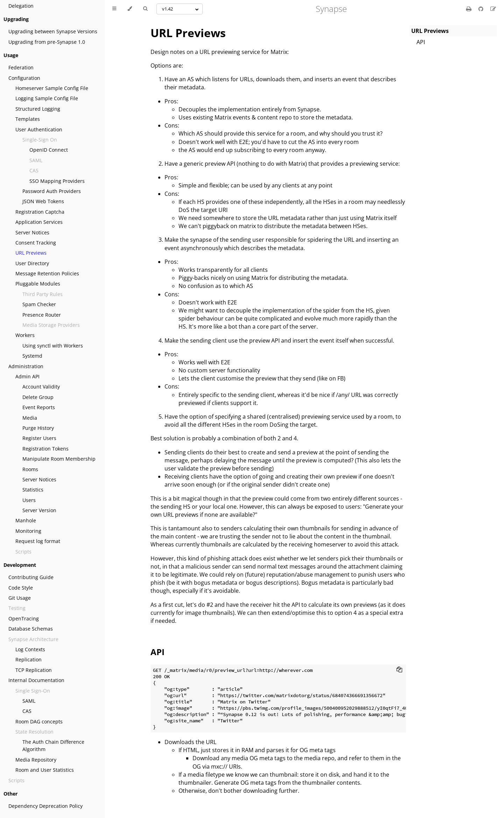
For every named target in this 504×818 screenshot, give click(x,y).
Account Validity (41, 387)
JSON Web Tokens (43, 201)
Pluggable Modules (38, 284)
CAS (27, 711)
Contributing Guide (31, 577)
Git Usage (20, 598)
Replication (29, 659)
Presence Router (42, 315)
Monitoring (28, 531)
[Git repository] (482, 9)
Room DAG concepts (39, 721)
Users (29, 500)
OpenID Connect (49, 150)
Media (30, 418)
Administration (26, 366)
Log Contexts (30, 649)
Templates (28, 119)
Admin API (27, 376)
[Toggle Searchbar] (145, 9)
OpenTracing (24, 618)
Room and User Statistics (45, 770)
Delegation (21, 6)
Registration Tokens (45, 449)
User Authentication (39, 129)
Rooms (30, 469)
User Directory (32, 263)
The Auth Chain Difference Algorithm (53, 745)
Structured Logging (38, 109)
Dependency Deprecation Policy (45, 806)
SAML (29, 701)
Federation (21, 67)
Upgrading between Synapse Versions (53, 31)
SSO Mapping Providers (57, 181)
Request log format (38, 541)
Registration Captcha (40, 212)
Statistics (33, 490)
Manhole (26, 520)
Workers (25, 335)
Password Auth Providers (52, 191)
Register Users (39, 438)
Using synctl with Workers (53, 346)
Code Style (21, 588)
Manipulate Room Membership (59, 459)
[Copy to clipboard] (399, 670)
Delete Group (38, 397)
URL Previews (31, 253)
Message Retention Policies (47, 273)
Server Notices (32, 232)
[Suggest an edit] (493, 9)
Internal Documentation (36, 680)
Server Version (39, 510)
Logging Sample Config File (47, 98)
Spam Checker (39, 304)
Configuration (24, 78)
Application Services (39, 222)
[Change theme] (130, 9)
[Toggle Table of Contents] (114, 9)
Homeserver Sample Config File (52, 88)
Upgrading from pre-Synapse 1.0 (47, 42)
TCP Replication (34, 670)
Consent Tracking (36, 243)
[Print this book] (470, 9)
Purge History (38, 428)
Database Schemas (31, 629)
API (421, 42)
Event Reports (39, 407)
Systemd (32, 356)
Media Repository (36, 760)
